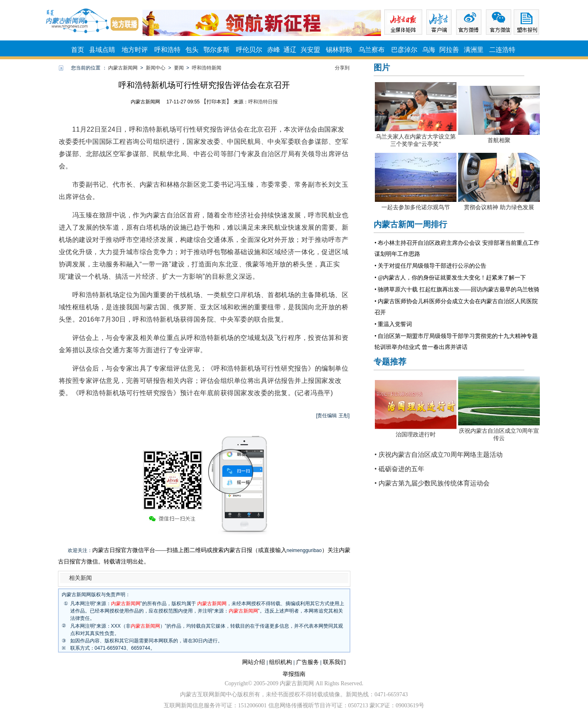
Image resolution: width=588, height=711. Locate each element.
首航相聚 (499, 140)
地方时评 (135, 50)
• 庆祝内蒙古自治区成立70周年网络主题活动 (439, 455)
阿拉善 (449, 50)
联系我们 (334, 662)
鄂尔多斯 (216, 50)
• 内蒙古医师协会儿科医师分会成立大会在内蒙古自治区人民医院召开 (456, 307)
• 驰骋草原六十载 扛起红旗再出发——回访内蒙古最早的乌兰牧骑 (457, 290)
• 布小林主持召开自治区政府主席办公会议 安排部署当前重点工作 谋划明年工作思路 (457, 248)
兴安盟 (310, 50)
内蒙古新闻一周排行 (410, 224)
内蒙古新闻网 (123, 68)
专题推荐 (390, 362)
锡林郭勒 (339, 50)
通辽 (290, 50)
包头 (192, 50)
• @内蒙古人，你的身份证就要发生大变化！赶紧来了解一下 (450, 278)
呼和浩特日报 (263, 102)
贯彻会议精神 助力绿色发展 (499, 207)
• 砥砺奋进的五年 (399, 469)
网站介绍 (254, 662)
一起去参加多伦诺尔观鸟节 (416, 207)
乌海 (429, 50)
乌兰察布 (372, 50)
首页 (78, 50)
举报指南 (294, 674)
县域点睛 (102, 50)
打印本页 (216, 102)
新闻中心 (156, 68)
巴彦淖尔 (404, 50)
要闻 (179, 68)
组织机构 (281, 662)
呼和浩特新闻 (207, 68)
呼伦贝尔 (249, 50)
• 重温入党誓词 (393, 324)
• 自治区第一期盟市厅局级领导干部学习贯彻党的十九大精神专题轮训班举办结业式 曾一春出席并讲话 (456, 342)
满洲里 (474, 50)
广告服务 (307, 662)
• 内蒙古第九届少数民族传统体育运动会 (432, 483)
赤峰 (274, 50)
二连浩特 (502, 50)
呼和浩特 (167, 50)
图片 (382, 67)
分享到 (342, 68)
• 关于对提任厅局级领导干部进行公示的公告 (430, 266)
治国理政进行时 (416, 435)
